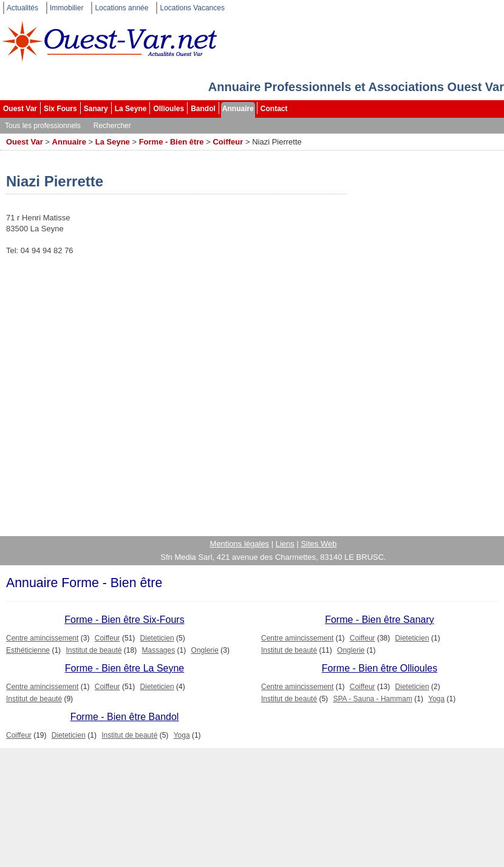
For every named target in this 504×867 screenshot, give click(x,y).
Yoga (436, 699)
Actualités (22, 8)
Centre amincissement (42, 638)
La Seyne (131, 109)
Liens (285, 544)
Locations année (121, 8)
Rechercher (112, 126)
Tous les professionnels (43, 126)
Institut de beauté (94, 650)
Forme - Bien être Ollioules (380, 668)
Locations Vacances (192, 8)
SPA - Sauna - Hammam (373, 699)
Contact (274, 109)
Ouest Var (20, 109)
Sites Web (318, 544)
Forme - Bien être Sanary (380, 620)
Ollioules (169, 109)
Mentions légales (240, 544)
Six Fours (60, 109)
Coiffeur (228, 142)
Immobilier (66, 8)
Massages (159, 650)
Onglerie (205, 650)
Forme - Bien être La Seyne (125, 668)
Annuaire (238, 109)
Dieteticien (157, 638)
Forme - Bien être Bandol (125, 717)
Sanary (96, 109)
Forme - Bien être (172, 142)
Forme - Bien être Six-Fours (124, 620)
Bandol (203, 109)
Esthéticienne (28, 650)
